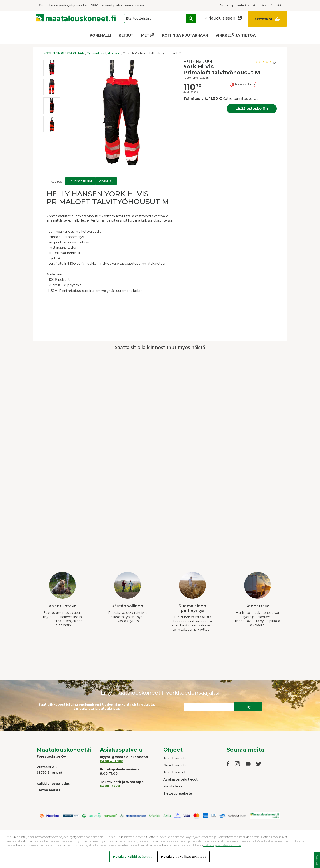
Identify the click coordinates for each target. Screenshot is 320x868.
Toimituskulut (174, 772)
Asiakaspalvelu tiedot (180, 779)
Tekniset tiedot (81, 181)
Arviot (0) (106, 181)
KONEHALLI (100, 35)
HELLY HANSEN (198, 62)
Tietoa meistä (49, 790)
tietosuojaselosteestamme (222, 845)
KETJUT (126, 35)
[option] (52, 68)
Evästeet (317, 860)
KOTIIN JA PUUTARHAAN (185, 35)
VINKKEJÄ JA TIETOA (236, 35)
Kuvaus (56, 181)
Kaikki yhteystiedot (53, 784)
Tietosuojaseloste (178, 793)
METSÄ (148, 35)
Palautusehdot (175, 765)
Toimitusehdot (175, 758)
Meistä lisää (173, 786)
